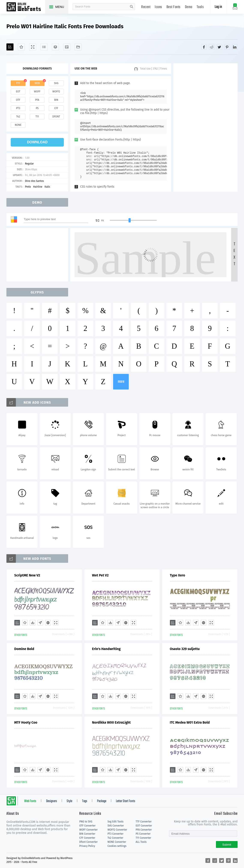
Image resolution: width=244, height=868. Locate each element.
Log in (218, 7)
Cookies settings (117, 846)
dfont (56, 117)
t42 (18, 117)
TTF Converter (144, 822)
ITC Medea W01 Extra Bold (190, 722)
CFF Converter (87, 838)
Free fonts (26, 7)
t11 (37, 117)
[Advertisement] (205, 127)
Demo (189, 7)
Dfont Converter (88, 842)
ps (37, 108)
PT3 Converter (116, 834)
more (121, 382)
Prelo (28, 187)
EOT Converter (144, 826)
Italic (47, 187)
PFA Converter (144, 830)
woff (37, 92)
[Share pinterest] (227, 47)
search (132, 7)
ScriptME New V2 (27, 575)
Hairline (38, 187)
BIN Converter (87, 834)
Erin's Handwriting (106, 649)
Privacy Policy (87, 846)
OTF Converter (87, 826)
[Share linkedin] (235, 47)
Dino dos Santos (34, 181)
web (37, 83)
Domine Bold (24, 649)
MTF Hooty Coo (26, 722)
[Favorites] (21, 47)
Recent (146, 7)
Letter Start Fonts (126, 801)
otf (18, 100)
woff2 (56, 92)
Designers (52, 801)
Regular (29, 164)
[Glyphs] (44, 47)
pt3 (18, 108)
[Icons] (67, 47)
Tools (200, 7)
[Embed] (48, 623)
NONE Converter (117, 842)
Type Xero (178, 575)
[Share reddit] (212, 47)
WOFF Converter (88, 830)
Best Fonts (174, 7)
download (37, 142)
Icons (158, 7)
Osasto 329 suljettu (185, 649)
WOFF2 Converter (117, 830)
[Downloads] (33, 623)
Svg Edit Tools (116, 822)
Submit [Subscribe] (227, 845)
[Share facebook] (204, 47)
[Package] (55, 47)
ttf (18, 83)
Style (69, 801)
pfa (37, 100)
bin (56, 100)
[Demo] (33, 47)
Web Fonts (30, 801)
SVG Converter (116, 826)
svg (56, 83)
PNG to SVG (86, 822)
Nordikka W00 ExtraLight (111, 722)
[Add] (10, 47)
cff (56, 108)
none (18, 125)
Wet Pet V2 (100, 575)
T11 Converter (143, 838)
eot (18, 92)
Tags (85, 801)
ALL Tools (141, 842)
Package (102, 801)
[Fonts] (78, 47)
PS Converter (143, 834)
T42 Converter (115, 838)
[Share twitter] (219, 47)
